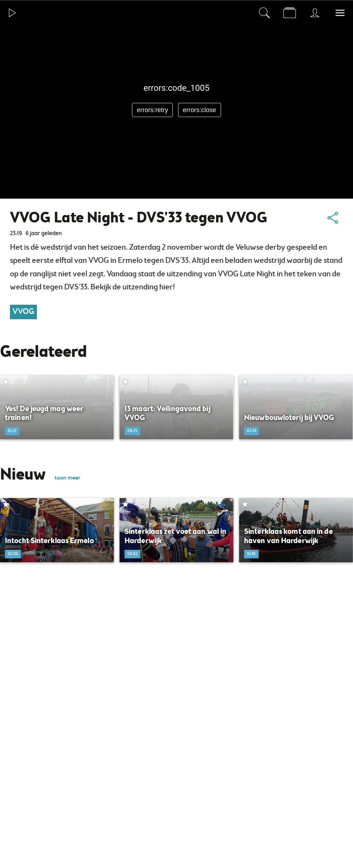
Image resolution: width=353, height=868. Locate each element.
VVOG (23, 312)
